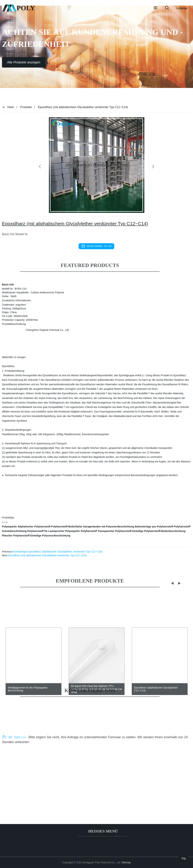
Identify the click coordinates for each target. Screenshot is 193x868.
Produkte (26, 107)
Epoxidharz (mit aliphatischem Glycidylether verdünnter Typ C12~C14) (47, 555)
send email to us (97, 246)
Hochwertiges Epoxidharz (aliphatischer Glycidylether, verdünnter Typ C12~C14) (57, 552)
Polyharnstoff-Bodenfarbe (67, 527)
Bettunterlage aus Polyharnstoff (154, 527)
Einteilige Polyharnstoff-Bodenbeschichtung (159, 531)
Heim (11, 107)
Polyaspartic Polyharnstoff (81, 531)
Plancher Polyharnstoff (16, 536)
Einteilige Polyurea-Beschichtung (50, 536)
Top (184, 857)
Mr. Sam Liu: (14, 749)
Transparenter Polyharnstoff (115, 531)
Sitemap (126, 862)
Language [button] (182, 8)
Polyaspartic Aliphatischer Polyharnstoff (26, 527)
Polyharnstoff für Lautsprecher (46, 531)
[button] (155, 8)
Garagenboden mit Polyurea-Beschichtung (109, 527)
